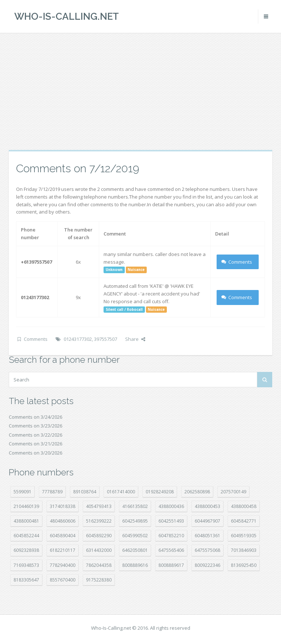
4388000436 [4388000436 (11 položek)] (171, 506)
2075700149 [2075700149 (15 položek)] (233, 492)
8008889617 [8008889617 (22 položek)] (171, 565)
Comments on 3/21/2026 (35, 444)
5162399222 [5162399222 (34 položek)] (99, 521)
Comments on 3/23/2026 (35, 426)
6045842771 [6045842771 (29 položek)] (244, 521)
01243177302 (78, 339)
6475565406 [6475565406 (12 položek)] (171, 550)
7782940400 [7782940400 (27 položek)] (63, 565)
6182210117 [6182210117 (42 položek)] (63, 550)
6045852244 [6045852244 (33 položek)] (26, 536)
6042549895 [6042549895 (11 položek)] (135, 521)
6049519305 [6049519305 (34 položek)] (244, 536)
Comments (237, 262)
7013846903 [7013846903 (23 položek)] (244, 550)
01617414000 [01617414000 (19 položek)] (121, 492)
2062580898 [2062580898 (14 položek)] (197, 492)
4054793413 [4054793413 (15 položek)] (99, 506)
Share (135, 339)
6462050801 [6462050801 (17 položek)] (135, 550)
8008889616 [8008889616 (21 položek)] (135, 565)
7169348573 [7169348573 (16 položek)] (26, 565)
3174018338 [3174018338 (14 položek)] (63, 506)
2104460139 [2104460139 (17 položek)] (26, 506)
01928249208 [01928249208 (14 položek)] (160, 492)
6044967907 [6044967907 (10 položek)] (207, 521)
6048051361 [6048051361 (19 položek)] (207, 536)
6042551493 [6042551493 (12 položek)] (171, 521)
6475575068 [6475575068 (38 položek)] (207, 550)
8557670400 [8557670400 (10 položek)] (63, 580)
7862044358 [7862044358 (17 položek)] (99, 565)
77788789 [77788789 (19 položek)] (52, 492)
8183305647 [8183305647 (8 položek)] (26, 580)
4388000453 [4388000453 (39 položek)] (207, 506)
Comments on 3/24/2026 (35, 417)
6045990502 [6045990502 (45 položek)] (135, 536)
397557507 (106, 339)
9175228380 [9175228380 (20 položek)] (99, 580)
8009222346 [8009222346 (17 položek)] (207, 565)
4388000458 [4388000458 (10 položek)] (244, 506)
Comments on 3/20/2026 (35, 453)
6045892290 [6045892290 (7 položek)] (99, 536)
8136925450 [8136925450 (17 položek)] (244, 565)
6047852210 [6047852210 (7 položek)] (171, 536)
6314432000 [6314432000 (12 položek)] (99, 550)
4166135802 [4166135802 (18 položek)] (135, 506)
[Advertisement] (140, 91)
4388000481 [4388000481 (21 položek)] (26, 521)
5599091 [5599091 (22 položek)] (23, 492)
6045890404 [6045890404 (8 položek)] (63, 536)
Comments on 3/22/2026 (35, 435)
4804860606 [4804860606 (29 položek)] (63, 521)
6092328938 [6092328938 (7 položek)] (26, 550)
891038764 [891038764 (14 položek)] (85, 492)
